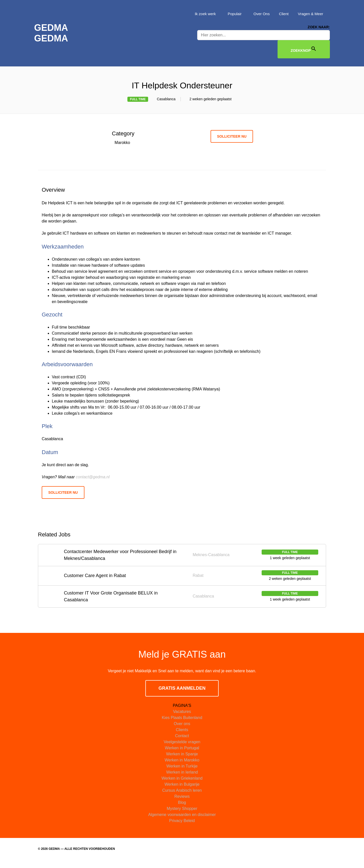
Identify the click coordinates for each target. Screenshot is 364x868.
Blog (182, 810)
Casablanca (164, 100)
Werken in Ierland (182, 779)
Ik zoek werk (203, 14)
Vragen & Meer (310, 14)
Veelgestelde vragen (182, 749)
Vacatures (182, 719)
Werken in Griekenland (182, 786)
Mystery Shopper (182, 816)
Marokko (123, 143)
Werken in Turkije (182, 773)
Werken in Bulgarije (182, 792)
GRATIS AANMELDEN (182, 696)
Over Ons (260, 14)
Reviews (182, 804)
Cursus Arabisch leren (182, 798)
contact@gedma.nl (93, 484)
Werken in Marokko (182, 767)
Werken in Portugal (182, 755)
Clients (182, 737)
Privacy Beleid (182, 828)
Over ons (182, 731)
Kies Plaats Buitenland (182, 725)
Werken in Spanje (182, 761)
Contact (182, 743)
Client (283, 14)
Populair (233, 14)
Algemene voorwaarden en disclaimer (182, 822)
